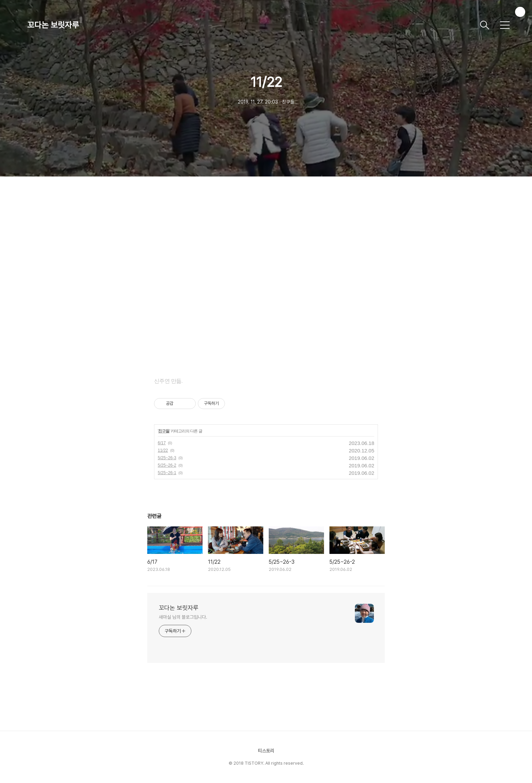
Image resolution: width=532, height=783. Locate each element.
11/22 (163, 450)
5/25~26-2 (167, 465)
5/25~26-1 (167, 473)
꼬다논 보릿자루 (53, 25)
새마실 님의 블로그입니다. (183, 617)
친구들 (164, 431)
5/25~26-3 (167, 458)
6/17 (162, 443)
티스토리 (266, 751)
